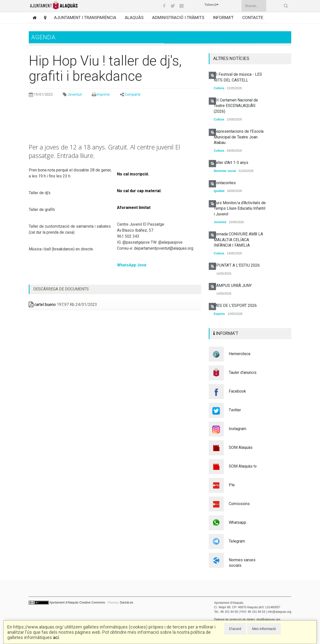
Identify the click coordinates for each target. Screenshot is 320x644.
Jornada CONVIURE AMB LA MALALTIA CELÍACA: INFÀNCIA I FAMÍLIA (238, 240)
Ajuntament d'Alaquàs (64, 603)
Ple (232, 485)
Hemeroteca (239, 354)
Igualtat (219, 191)
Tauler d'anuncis (243, 372)
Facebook (237, 391)
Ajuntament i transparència (85, 17)
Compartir (133, 94)
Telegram (237, 541)
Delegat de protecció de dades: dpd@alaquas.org (247, 620)
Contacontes (225, 183)
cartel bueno (42, 305)
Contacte (253, 17)
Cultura (219, 88)
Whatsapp (237, 522)
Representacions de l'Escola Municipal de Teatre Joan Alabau (239, 137)
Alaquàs (134, 17)
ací (56, 637)
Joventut (75, 94)
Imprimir (103, 94)
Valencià (211, 5)
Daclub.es (126, 603)
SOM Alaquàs (241, 447)
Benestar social (225, 171)
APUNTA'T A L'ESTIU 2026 (237, 265)
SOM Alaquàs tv (243, 466)
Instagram (237, 429)
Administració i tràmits (178, 17)
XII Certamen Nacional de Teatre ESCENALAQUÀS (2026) (236, 106)
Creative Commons (92, 603)
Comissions (239, 504)
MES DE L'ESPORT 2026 (235, 306)
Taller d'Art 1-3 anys (231, 163)
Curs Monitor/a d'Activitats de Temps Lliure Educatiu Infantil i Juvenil (240, 208)
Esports (219, 314)
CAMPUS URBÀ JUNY (233, 286)
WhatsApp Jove (132, 265)
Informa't (223, 17)
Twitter (235, 410)
